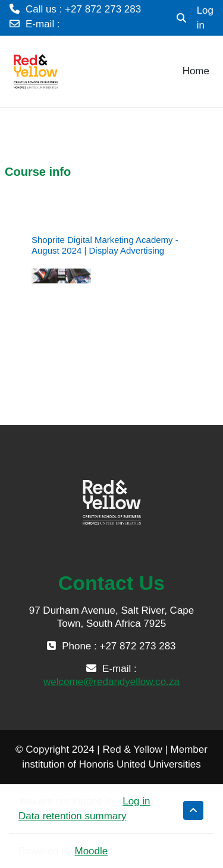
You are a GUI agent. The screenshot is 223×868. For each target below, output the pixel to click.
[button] (181, 18)
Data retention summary (72, 816)
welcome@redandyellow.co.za (78, 40)
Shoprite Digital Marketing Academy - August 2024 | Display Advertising (105, 245)
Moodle (92, 851)
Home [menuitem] (196, 71)
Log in (205, 18)
